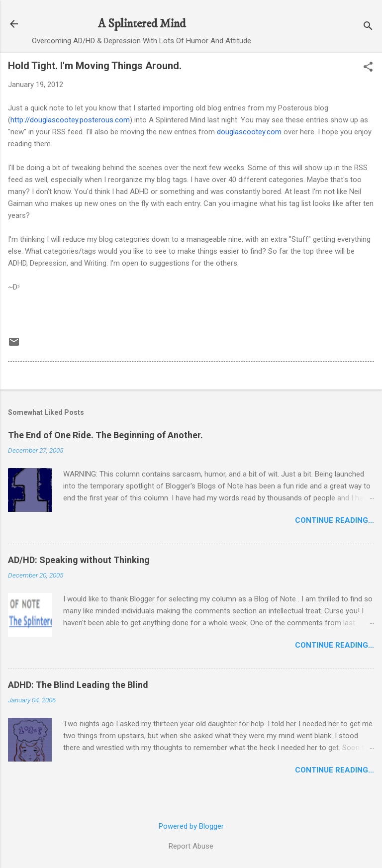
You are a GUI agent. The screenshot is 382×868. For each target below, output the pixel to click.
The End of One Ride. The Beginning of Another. (105, 435)
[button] (368, 68)
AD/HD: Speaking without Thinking (79, 560)
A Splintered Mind (142, 24)
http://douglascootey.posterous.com (70, 120)
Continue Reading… (334, 520)
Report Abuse (191, 846)
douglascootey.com (249, 132)
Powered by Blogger (191, 826)
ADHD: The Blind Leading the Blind (78, 685)
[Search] (368, 27)
